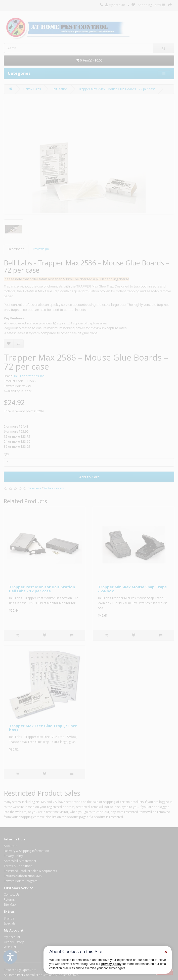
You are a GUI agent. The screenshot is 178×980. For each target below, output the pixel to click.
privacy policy (111, 964)
